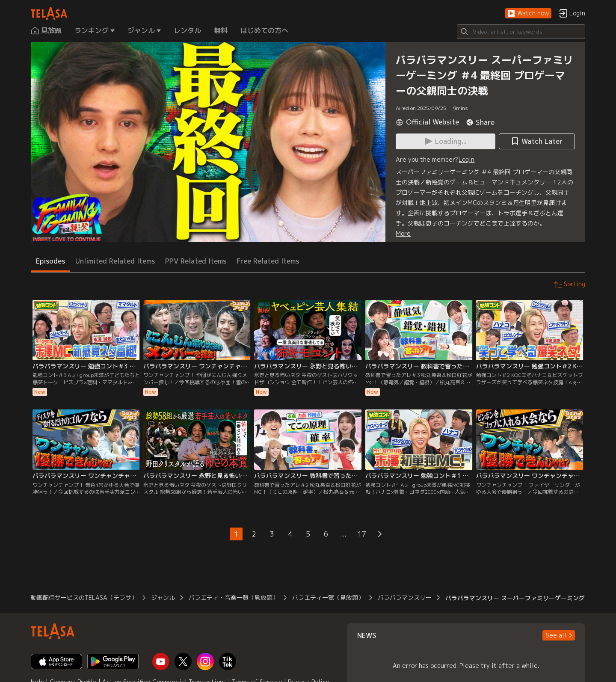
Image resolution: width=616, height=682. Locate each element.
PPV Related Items (196, 261)
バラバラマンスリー (405, 597)
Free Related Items (268, 261)
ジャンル (163, 597)
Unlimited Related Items (115, 261)
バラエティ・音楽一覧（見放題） (234, 597)
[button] (528, 13)
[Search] (521, 32)
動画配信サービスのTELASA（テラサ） (84, 597)
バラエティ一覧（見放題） (328, 597)
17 (362, 534)
